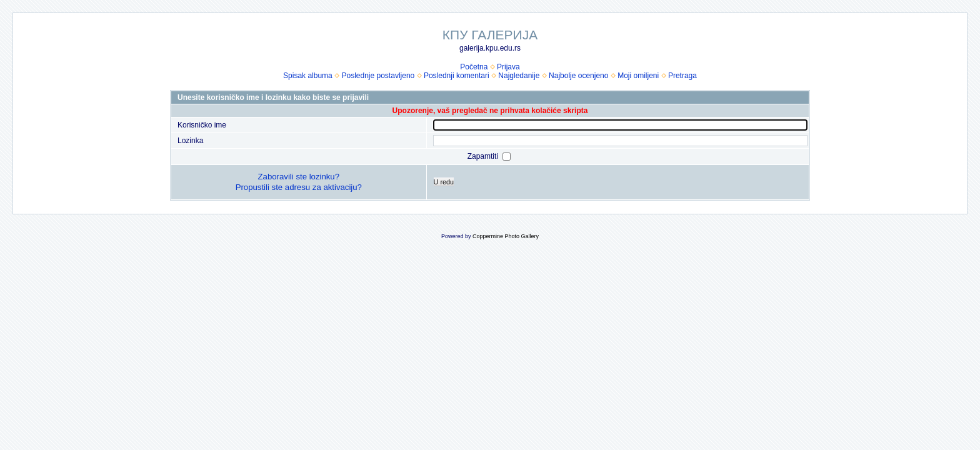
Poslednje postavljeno (378, 76)
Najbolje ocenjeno (578, 76)
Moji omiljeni (638, 76)
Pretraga (682, 76)
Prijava (508, 67)
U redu (444, 182)
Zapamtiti (484, 156)
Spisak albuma (308, 76)
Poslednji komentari (457, 76)
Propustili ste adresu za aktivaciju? (299, 187)
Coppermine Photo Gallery (506, 236)
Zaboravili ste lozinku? (299, 177)
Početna (474, 67)
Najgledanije (519, 76)
